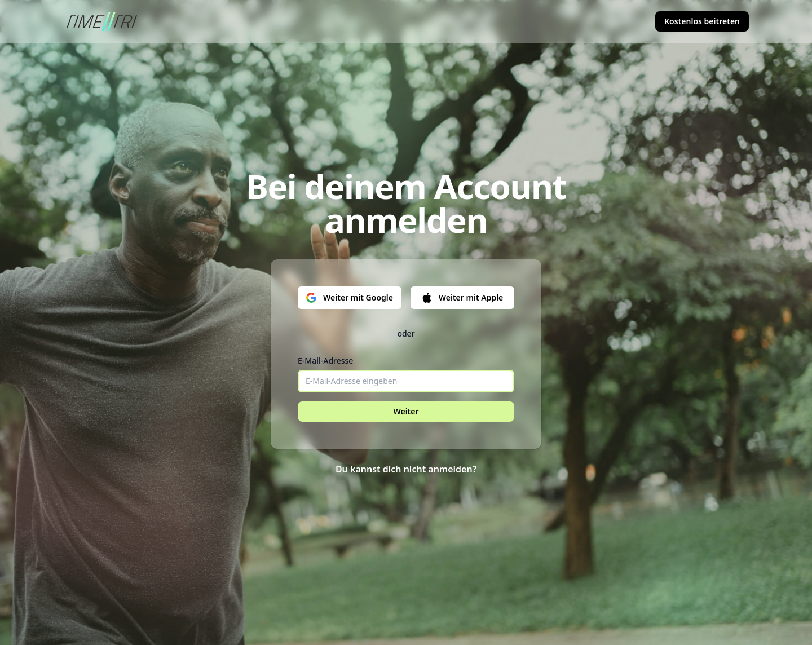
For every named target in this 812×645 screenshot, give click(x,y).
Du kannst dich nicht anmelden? (406, 469)
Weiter (406, 411)
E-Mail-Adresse (325, 361)
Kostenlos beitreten (702, 21)
